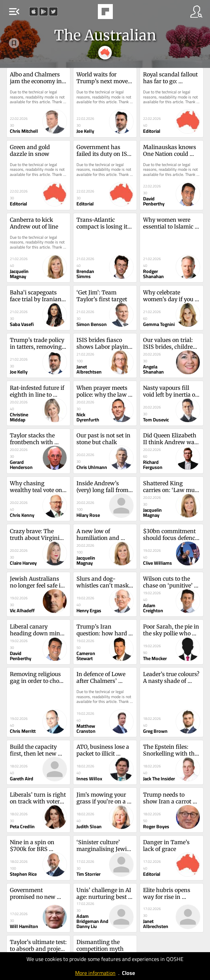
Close (128, 973)
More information (95, 973)
